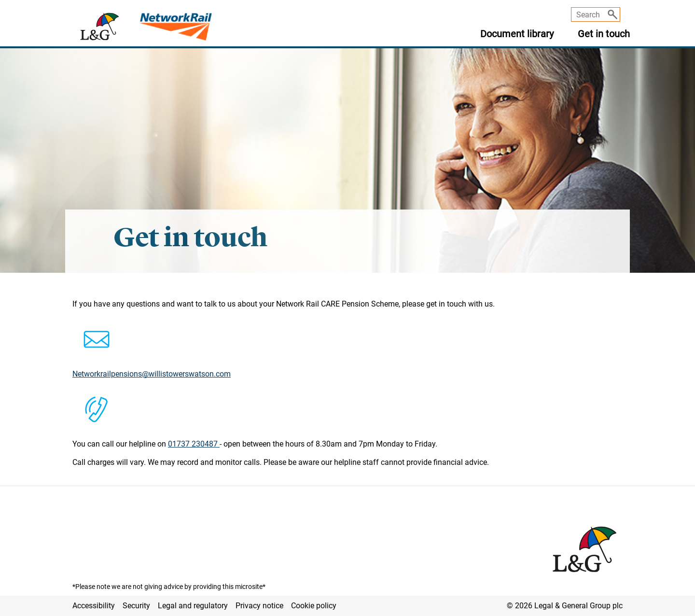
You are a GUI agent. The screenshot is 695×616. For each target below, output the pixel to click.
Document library (517, 34)
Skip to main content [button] (5, 0)
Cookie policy (314, 606)
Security (136, 606)
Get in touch (604, 34)
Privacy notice (259, 606)
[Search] (612, 14)
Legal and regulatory (193, 606)
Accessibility (94, 606)
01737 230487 (194, 444)
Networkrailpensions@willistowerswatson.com (152, 374)
